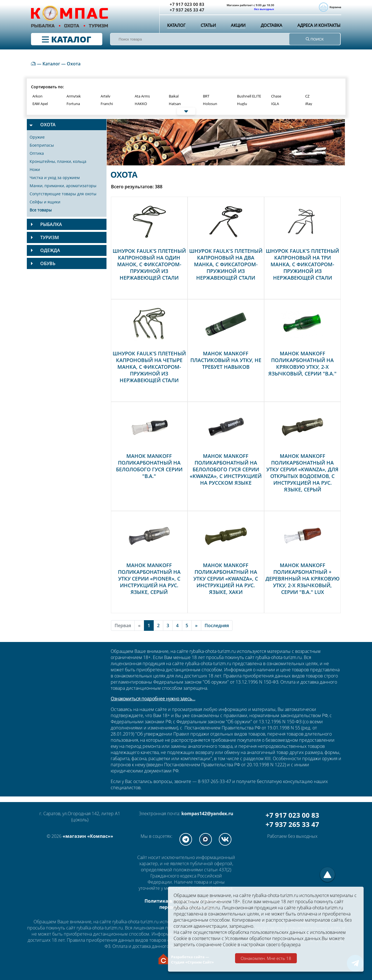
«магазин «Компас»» (88, 836)
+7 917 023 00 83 (292, 815)
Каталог (176, 27)
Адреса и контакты (318, 27)
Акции (237, 27)
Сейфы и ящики (45, 202)
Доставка (270, 27)
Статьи (207, 27)
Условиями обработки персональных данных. (273, 938)
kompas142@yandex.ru (207, 814)
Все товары (41, 210)
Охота (74, 64)
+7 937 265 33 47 (292, 824)
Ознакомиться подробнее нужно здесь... (153, 699)
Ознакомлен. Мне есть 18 (266, 958)
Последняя (217, 625)
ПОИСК (315, 39)
